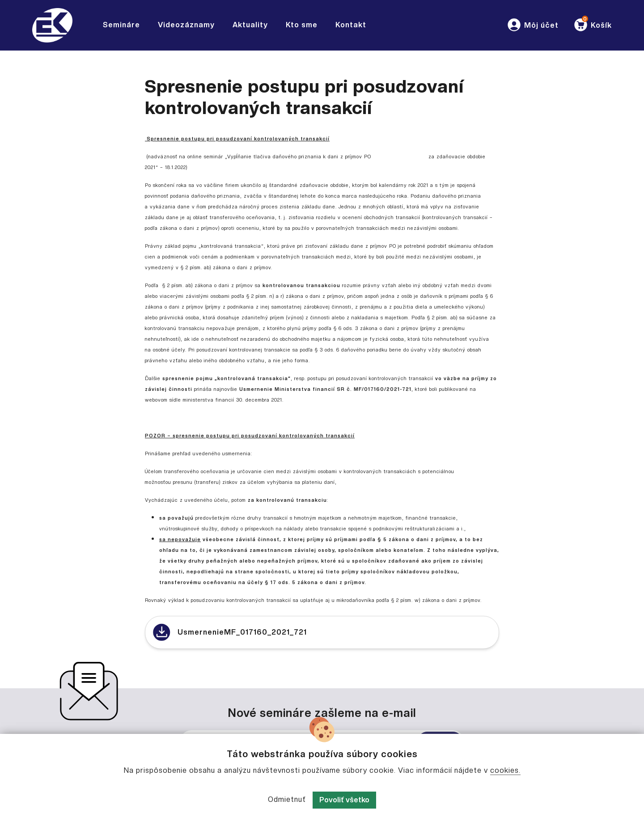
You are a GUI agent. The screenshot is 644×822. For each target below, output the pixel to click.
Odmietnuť (287, 799)
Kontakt (351, 25)
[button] (532, 25)
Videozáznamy (186, 25)
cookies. (505, 770)
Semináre (121, 25)
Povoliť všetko (344, 800)
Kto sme (302, 25)
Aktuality (250, 25)
